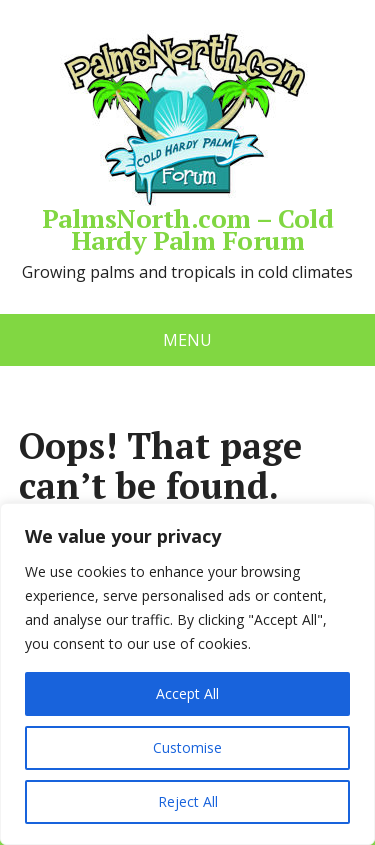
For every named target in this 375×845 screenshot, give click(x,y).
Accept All (187, 693)
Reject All (188, 801)
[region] (187, 674)
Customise (187, 747)
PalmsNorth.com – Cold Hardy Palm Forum (187, 140)
